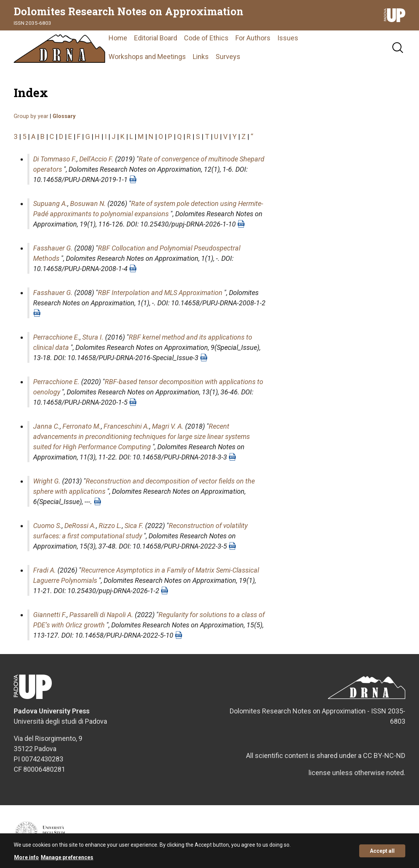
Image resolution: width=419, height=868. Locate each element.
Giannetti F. (50, 615)
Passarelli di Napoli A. (101, 615)
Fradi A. (45, 570)
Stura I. (93, 337)
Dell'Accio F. (96, 159)
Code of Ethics (206, 38)
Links (201, 57)
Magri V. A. (168, 426)
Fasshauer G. (53, 248)
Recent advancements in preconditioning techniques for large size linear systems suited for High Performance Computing (142, 436)
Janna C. (46, 426)
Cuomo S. (47, 526)
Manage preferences (67, 860)
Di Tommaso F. (55, 159)
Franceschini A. (126, 426)
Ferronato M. (82, 426)
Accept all (382, 854)
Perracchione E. (56, 337)
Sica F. (134, 526)
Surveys (228, 57)
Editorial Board (156, 38)
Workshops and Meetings (147, 57)
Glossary (64, 116)
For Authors (253, 38)
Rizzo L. (110, 526)
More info (26, 860)
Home (118, 38)
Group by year (31, 116)
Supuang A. (50, 203)
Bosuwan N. (88, 203)
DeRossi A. (80, 526)
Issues (288, 38)
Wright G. (47, 481)
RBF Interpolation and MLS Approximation (160, 293)
